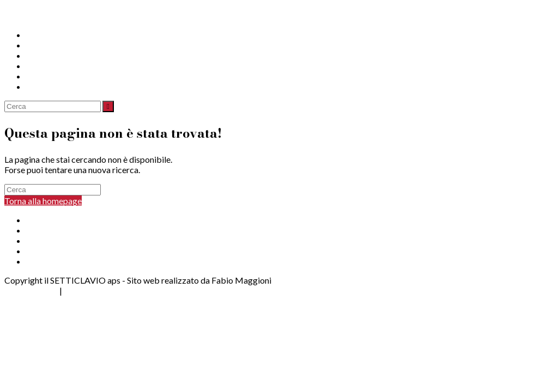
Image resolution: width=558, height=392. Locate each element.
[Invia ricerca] (108, 106)
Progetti (42, 45)
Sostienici (44, 66)
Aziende (41, 55)
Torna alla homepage (43, 201)
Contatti (42, 76)
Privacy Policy (31, 290)
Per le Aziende (53, 240)
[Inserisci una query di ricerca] (53, 106)
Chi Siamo (45, 35)
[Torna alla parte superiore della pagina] (6, 301)
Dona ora (43, 86)
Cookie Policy (90, 290)
